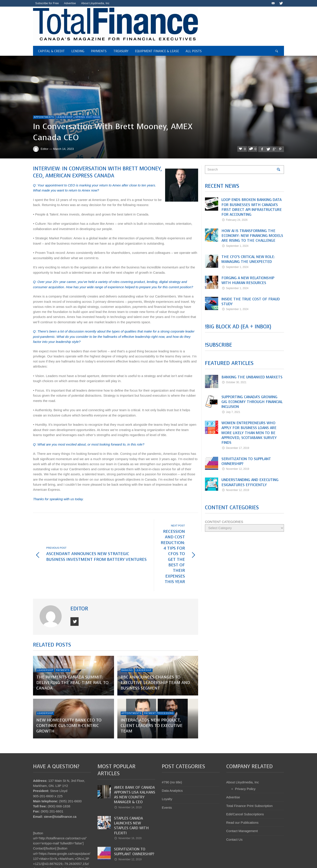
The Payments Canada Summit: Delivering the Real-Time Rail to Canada (72, 649)
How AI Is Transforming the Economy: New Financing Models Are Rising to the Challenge (252, 236)
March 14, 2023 (63, 149)
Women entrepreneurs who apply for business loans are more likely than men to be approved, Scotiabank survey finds (249, 433)
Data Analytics (172, 757)
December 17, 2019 (235, 448)
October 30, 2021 (234, 382)
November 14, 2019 (128, 774)
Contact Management (242, 797)
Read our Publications (242, 789)
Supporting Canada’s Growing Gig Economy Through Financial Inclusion (252, 402)
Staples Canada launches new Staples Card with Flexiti (131, 792)
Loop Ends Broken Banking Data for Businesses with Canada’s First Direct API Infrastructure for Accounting (252, 207)
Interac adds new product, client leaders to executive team (152, 692)
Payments (63, 637)
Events (167, 774)
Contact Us (234, 806)
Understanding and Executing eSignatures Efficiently (250, 482)
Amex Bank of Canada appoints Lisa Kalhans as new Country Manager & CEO (135, 761)
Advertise (233, 764)
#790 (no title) (172, 749)
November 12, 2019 (235, 469)
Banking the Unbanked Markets (252, 377)
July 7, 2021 (231, 412)
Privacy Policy (245, 755)
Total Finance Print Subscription (250, 772)
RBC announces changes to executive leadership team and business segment (155, 649)
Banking (127, 637)
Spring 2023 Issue (88, 117)
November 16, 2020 (128, 805)
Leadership (65, 117)
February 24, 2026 (234, 220)
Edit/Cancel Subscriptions (245, 781)
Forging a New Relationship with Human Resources (248, 280)
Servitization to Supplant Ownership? (246, 461)
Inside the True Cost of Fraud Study (251, 302)
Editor (45, 149)
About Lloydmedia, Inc (243, 749)
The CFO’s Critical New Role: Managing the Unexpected (248, 259)
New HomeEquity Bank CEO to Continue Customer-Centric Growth (69, 692)
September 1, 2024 (235, 246)
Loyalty (167, 765)
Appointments (44, 117)
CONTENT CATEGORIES (224, 522)
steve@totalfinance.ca (60, 783)
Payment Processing (159, 680)
